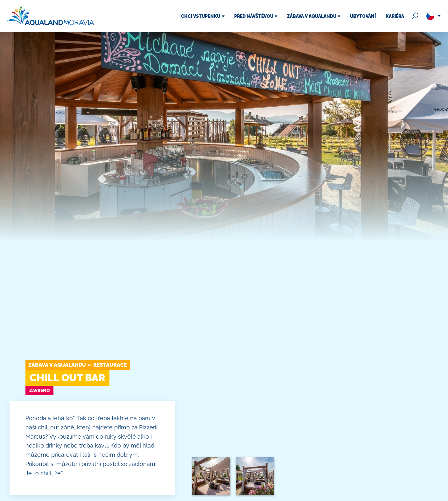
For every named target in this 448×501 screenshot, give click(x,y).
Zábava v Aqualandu (57, 365)
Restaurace (110, 365)
